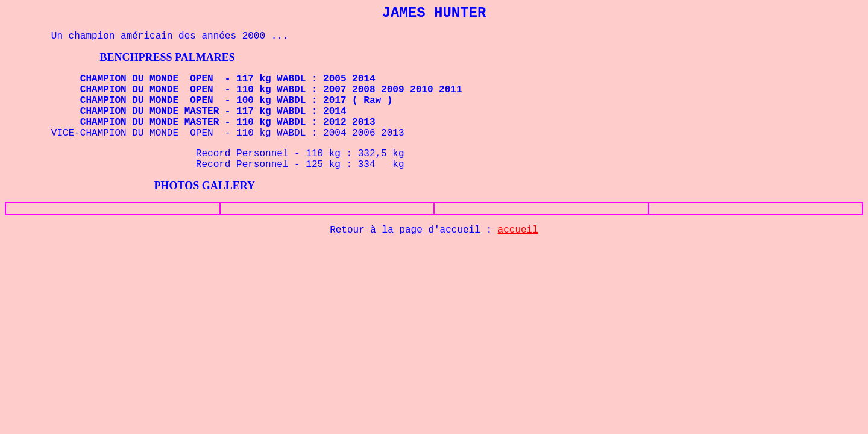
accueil (518, 230)
